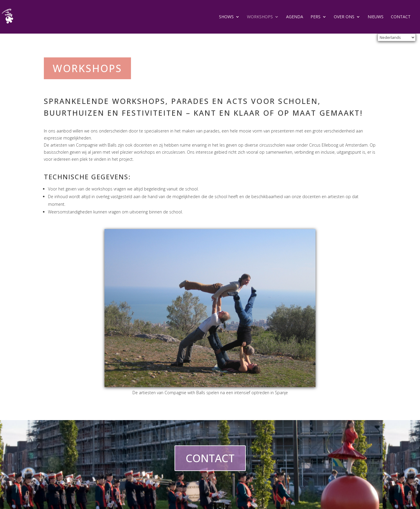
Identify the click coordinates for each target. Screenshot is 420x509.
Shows (226, 17)
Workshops (260, 17)
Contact (401, 17)
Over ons (344, 17)
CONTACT (210, 458)
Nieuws (376, 17)
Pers (316, 17)
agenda (295, 17)
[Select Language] (397, 37)
